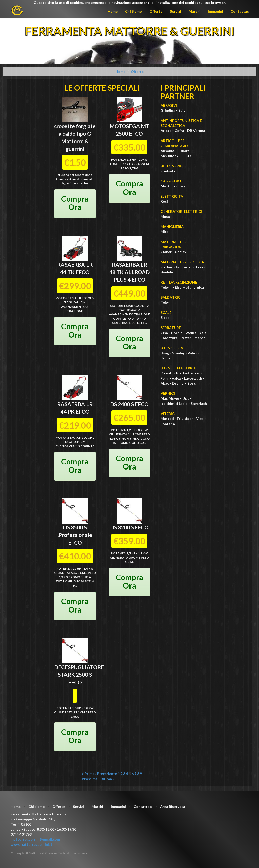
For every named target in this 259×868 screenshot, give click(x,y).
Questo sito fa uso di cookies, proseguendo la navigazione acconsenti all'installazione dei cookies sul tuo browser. (130, 2)
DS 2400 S (122, 404)
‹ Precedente (106, 774)
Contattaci (240, 11)
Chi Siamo (134, 11)
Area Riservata (173, 806)
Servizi (176, 11)
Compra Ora (75, 203)
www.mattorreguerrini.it (31, 844)
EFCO (136, 134)
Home (113, 11)
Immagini (215, 11)
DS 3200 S (122, 527)
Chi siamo (37, 806)
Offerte (156, 11)
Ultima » (107, 779)
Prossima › (91, 779)
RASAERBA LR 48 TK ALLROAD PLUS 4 (129, 272)
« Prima (88, 774)
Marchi (195, 11)
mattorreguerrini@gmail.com (35, 839)
